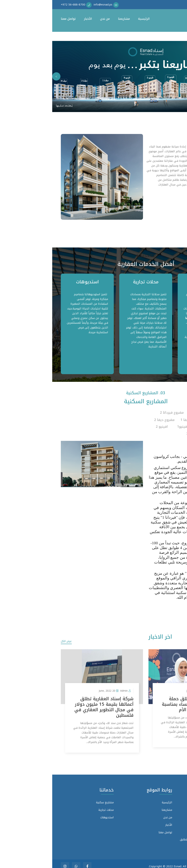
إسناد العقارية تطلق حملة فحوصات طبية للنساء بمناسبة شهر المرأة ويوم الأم (139, 699)
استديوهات (35, 282)
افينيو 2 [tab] (110, 424)
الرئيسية (92, 19)
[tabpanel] (152, 324)
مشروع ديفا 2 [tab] (112, 419)
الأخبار (36, 19)
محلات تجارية (93, 282)
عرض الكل (14, 636)
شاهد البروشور (160, 440)
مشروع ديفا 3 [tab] (166, 424)
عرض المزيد (160, 601)
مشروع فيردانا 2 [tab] (120, 413)
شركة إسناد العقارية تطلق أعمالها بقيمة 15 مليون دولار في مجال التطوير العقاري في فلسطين (52, 702)
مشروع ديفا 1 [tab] (138, 419)
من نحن (53, 19)
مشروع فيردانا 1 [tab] (161, 413)
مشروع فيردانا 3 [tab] (166, 419)
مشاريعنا (72, 19)
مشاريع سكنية (152, 282)
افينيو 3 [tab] (140, 430)
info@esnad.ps (158, 823)
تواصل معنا (16, 19)
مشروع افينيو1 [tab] (136, 424)
